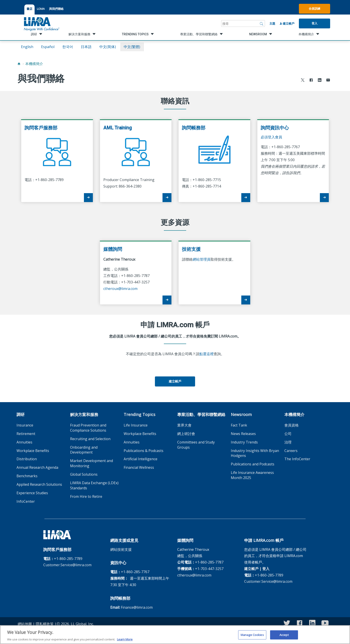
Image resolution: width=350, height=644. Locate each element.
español (48, 47)
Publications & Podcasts (144, 451)
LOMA (41, 9)
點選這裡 (206, 354)
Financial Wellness (139, 467)
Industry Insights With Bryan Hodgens (255, 453)
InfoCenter (26, 501)
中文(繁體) (132, 47)
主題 (272, 23)
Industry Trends (244, 442)
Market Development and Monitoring (92, 463)
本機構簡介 (34, 64)
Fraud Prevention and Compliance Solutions (88, 428)
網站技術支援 (121, 549)
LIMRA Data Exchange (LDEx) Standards (94, 485)
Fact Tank (239, 425)
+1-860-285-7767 (135, 572)
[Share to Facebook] (311, 81)
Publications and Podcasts (253, 464)
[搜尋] (262, 23)
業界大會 (184, 425)
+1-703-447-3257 (209, 569)
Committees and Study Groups (196, 445)
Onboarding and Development (84, 450)
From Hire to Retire (86, 496)
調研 (21, 414)
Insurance (25, 425)
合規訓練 (315, 8)
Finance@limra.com (137, 607)
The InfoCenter (297, 459)
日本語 (86, 47)
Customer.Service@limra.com (67, 565)
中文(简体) (108, 47)
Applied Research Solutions (39, 484)
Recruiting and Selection (90, 439)
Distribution (27, 459)
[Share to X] (303, 81)
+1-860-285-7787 (209, 562)
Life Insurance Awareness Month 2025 (252, 475)
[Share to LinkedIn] (320, 81)
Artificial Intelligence (141, 459)
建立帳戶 (287, 23)
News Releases (243, 434)
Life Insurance (136, 425)
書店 (29, 9)
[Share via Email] (328, 81)
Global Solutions (84, 474)
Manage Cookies (252, 638)
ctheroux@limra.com (120, 289)
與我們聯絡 (56, 9)
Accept (284, 638)
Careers (291, 451)
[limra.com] (41, 23)
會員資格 (292, 425)
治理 (288, 442)
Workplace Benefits (33, 451)
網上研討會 (186, 434)
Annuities (24, 442)
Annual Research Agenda (37, 467)
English (27, 47)
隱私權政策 (45, 624)
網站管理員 (202, 259)
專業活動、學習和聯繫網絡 (201, 414)
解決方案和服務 (84, 414)
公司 (288, 434)
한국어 (68, 47)
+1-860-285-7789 (68, 559)
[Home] (19, 64)
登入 (315, 23)
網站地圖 (25, 624)
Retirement (26, 434)
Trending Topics (140, 414)
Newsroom (241, 414)
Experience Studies (32, 493)
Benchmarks (27, 476)
